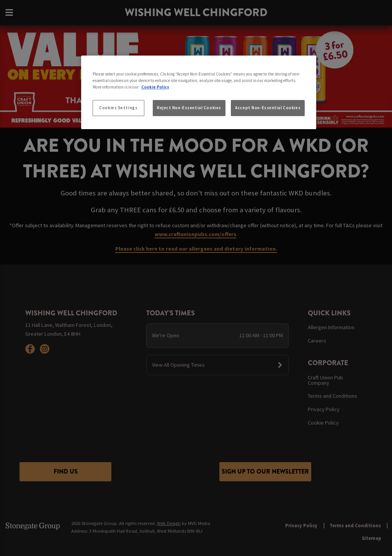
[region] (199, 92)
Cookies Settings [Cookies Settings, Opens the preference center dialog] (118, 108)
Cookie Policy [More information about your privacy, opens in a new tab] (155, 87)
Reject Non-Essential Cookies (189, 108)
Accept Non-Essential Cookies (268, 108)
